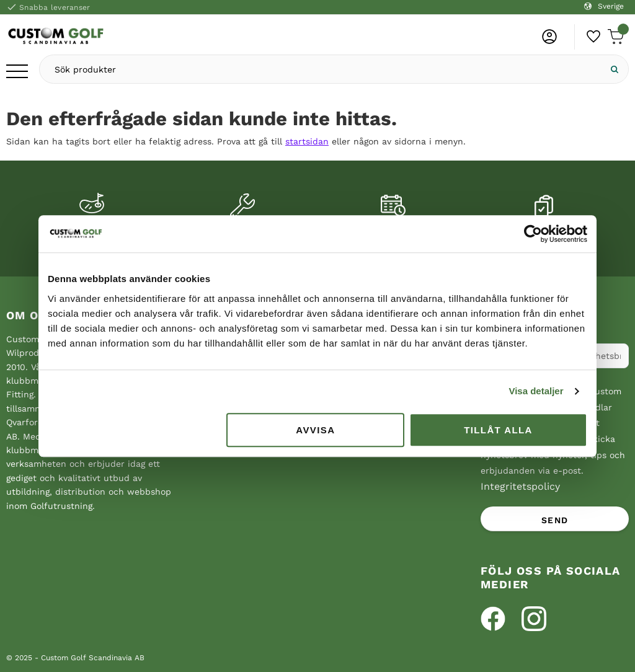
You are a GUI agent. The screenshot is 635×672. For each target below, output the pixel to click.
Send (555, 520)
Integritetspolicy (520, 486)
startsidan (307, 141)
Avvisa (315, 430)
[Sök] (615, 69)
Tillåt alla (498, 430)
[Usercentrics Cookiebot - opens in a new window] (533, 234)
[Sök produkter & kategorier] (320, 69)
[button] (17, 72)
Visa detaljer (536, 391)
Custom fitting (91, 231)
